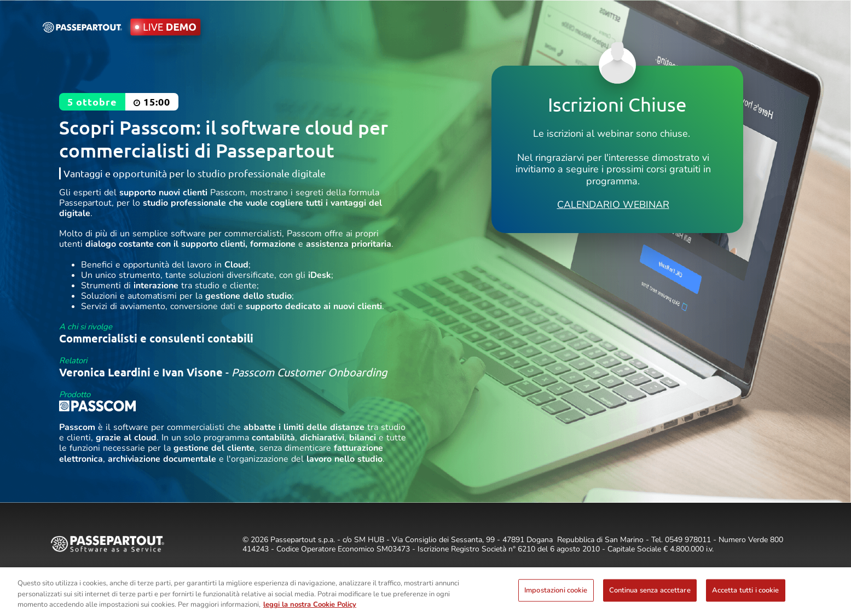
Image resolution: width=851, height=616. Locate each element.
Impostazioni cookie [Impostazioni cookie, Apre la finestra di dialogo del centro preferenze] (556, 590)
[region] (426, 592)
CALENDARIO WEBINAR (613, 205)
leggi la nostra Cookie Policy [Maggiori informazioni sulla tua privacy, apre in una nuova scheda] (310, 605)
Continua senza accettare (650, 590)
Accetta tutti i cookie (746, 590)
